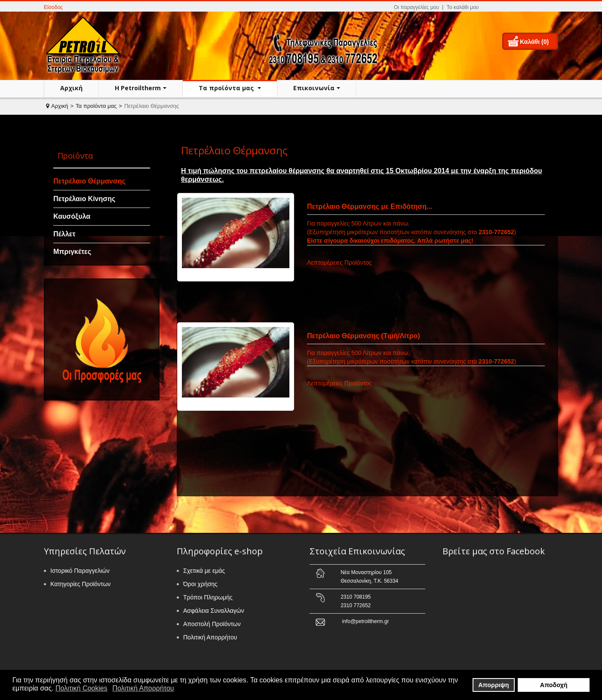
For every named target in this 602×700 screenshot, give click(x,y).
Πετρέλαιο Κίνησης (84, 199)
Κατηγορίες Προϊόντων (80, 584)
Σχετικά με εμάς (204, 571)
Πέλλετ (64, 234)
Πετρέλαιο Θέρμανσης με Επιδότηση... (370, 206)
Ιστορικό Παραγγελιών (80, 571)
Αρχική (71, 88)
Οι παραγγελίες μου (416, 7)
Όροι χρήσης (200, 584)
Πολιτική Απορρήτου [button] (143, 688)
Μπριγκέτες (72, 252)
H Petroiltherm (138, 88)
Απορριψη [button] (493, 685)
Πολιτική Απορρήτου (210, 637)
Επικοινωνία (314, 88)
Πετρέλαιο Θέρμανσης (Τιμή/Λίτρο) (364, 336)
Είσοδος (53, 7)
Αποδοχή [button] (554, 685)
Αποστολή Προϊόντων (212, 624)
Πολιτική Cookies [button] (81, 688)
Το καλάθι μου (463, 7)
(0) (545, 42)
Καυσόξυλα (72, 216)
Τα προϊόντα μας (227, 88)
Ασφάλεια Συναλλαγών (214, 611)
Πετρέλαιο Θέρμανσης (89, 181)
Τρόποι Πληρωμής (208, 597)
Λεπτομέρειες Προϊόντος (339, 263)
